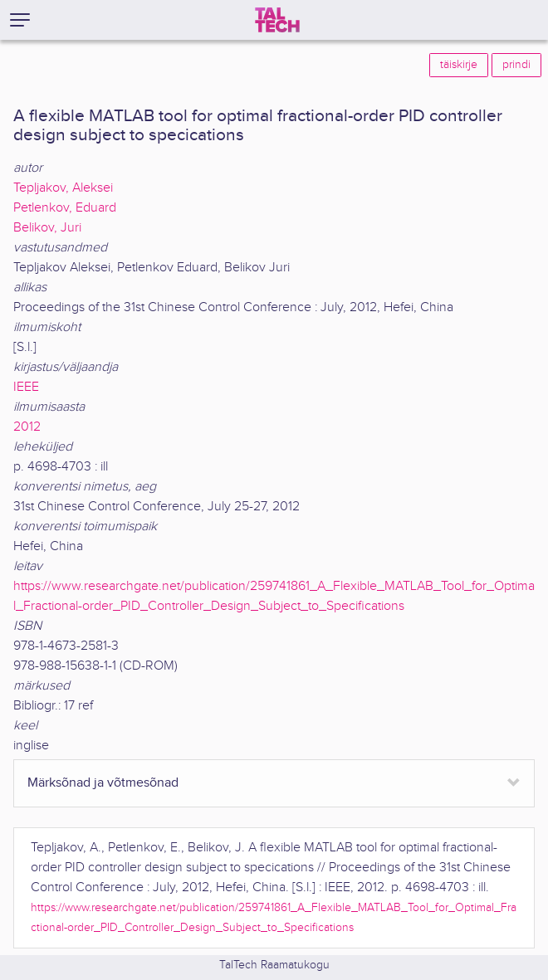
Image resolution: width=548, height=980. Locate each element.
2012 (27, 427)
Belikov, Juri (47, 228)
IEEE (26, 387)
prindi (516, 65)
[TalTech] (277, 20)
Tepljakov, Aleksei (63, 188)
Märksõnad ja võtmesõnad (103, 783)
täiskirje (459, 65)
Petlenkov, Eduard (65, 208)
